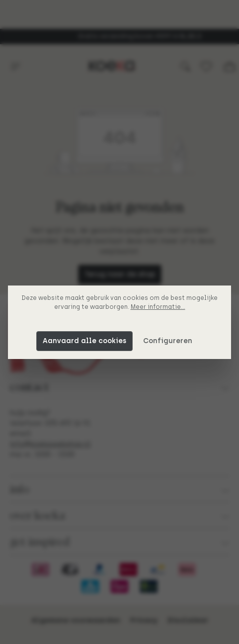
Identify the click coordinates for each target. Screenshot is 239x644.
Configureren (168, 341)
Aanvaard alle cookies (84, 341)
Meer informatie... (158, 307)
